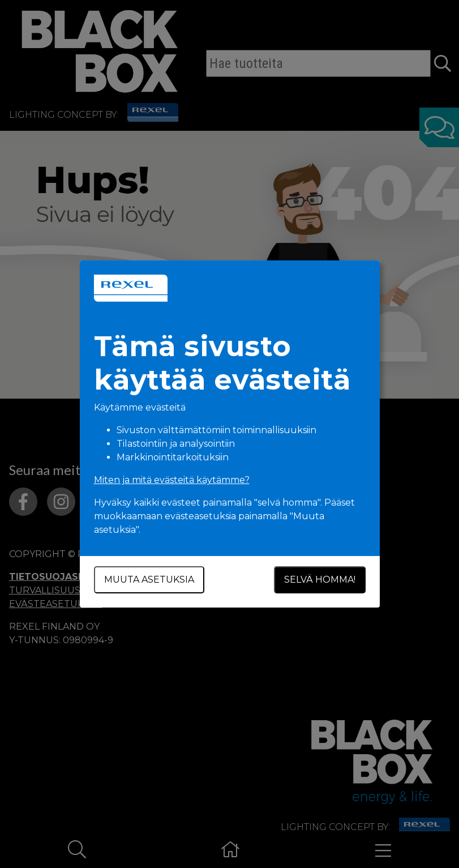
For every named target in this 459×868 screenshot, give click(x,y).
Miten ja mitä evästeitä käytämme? (172, 480)
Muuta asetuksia (149, 580)
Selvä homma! (320, 580)
